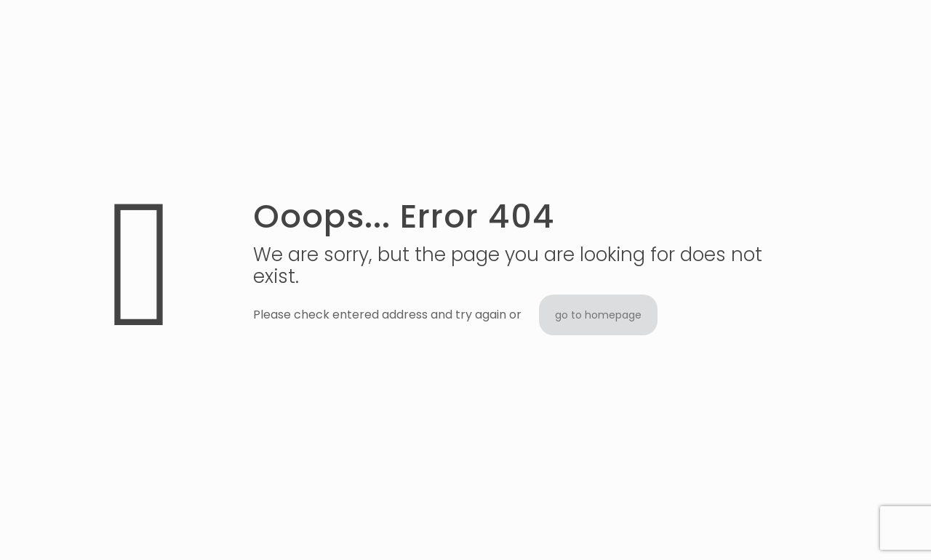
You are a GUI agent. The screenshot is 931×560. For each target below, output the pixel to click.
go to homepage (598, 315)
